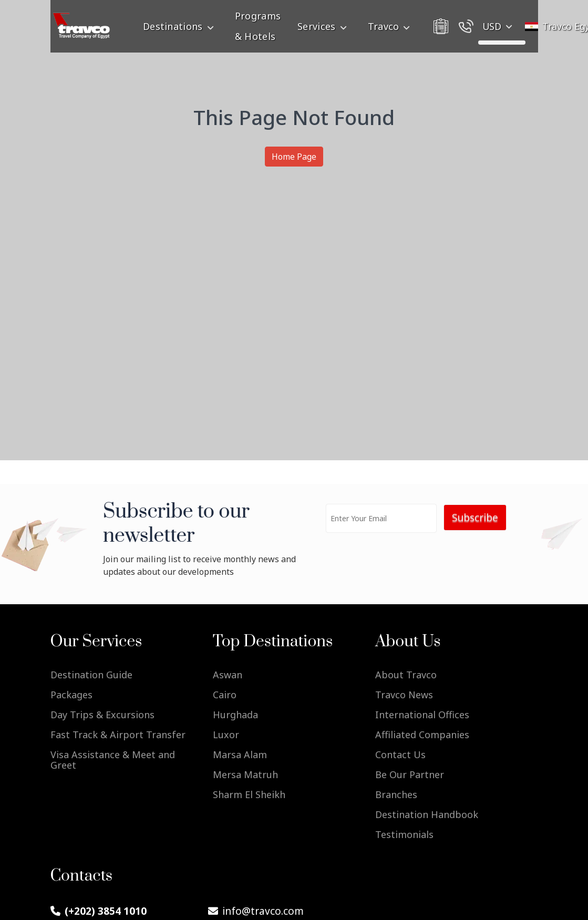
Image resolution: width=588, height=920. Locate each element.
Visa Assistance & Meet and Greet (113, 760)
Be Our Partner (410, 774)
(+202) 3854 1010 (99, 911)
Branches (396, 794)
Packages (71, 695)
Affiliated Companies (422, 735)
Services (324, 26)
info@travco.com (256, 911)
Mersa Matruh (245, 774)
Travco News (404, 695)
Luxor (226, 735)
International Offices (422, 715)
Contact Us (400, 754)
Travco (391, 26)
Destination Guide (91, 674)
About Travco (406, 674)
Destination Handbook (427, 814)
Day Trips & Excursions (102, 715)
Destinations (180, 26)
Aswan (228, 674)
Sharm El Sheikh (249, 794)
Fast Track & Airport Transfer (118, 735)
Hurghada (235, 715)
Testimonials (404, 834)
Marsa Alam (240, 754)
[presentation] (404, 563)
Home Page (294, 157)
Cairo (225, 695)
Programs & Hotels (258, 26)
